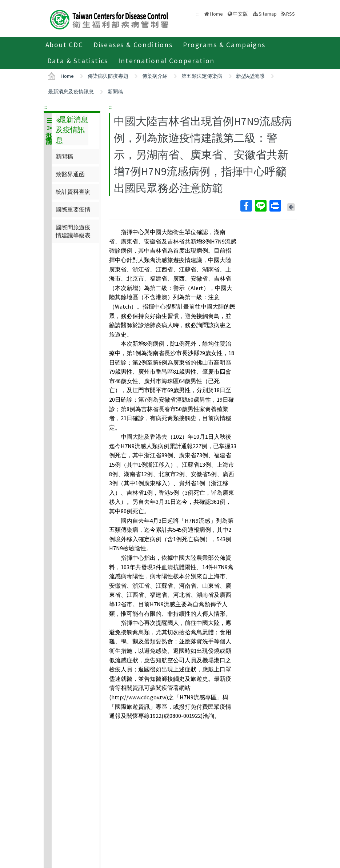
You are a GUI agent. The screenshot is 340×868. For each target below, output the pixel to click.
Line (260, 206)
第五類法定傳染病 (202, 76)
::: (45, 107)
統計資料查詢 (73, 192)
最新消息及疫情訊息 (71, 92)
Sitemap (268, 14)
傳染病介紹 (155, 76)
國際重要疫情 (73, 209)
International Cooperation (166, 61)
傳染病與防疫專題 (108, 76)
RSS (291, 14)
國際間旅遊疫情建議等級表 (73, 231)
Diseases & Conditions (133, 45)
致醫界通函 (70, 174)
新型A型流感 (250, 76)
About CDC (64, 45)
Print (275, 206)
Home (216, 14)
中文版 (240, 14)
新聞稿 (115, 92)
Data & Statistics (78, 61)
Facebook (246, 206)
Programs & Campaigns (224, 45)
